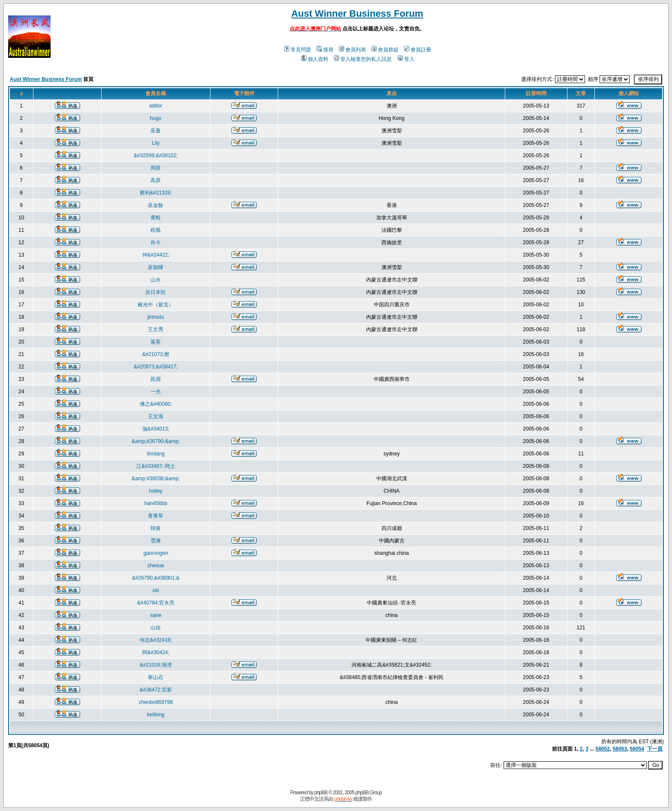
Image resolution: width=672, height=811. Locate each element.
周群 (156, 168)
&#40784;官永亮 (156, 603)
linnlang (156, 454)
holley (156, 491)
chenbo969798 (156, 702)
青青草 (156, 516)
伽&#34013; (156, 429)
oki (156, 590)
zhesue (156, 566)
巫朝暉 (156, 267)
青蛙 (156, 218)
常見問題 (298, 50)
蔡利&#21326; (156, 193)
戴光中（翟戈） (156, 305)
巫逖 (156, 131)
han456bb (156, 503)
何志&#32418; (156, 640)
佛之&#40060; (156, 404)
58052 (603, 749)
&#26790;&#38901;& (156, 578)
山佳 (156, 628)
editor (156, 106)
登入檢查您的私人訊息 (363, 59)
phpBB (321, 793)
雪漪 (156, 541)
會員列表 (352, 50)
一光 (156, 392)
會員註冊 (418, 50)
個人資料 (315, 59)
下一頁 (655, 749)
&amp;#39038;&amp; (156, 479)
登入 (406, 59)
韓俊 (156, 528)
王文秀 (156, 329)
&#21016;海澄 (156, 665)
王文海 (156, 416)
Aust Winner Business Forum (357, 13)
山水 (156, 280)
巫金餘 (156, 205)
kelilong (156, 715)
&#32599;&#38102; (156, 156)
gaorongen (156, 553)
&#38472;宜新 (156, 690)
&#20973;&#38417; (156, 367)
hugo (156, 118)
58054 (637, 749)
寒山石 (156, 677)
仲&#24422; (156, 255)
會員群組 (385, 50)
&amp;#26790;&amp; (156, 441)
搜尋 (325, 50)
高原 (156, 180)
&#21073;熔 (156, 354)
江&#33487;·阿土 (156, 466)
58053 (620, 749)
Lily (156, 143)
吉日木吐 (156, 292)
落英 (156, 342)
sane (156, 615)
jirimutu (156, 317)
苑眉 (156, 379)
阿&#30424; (156, 652)
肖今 (156, 242)
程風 (156, 230)
